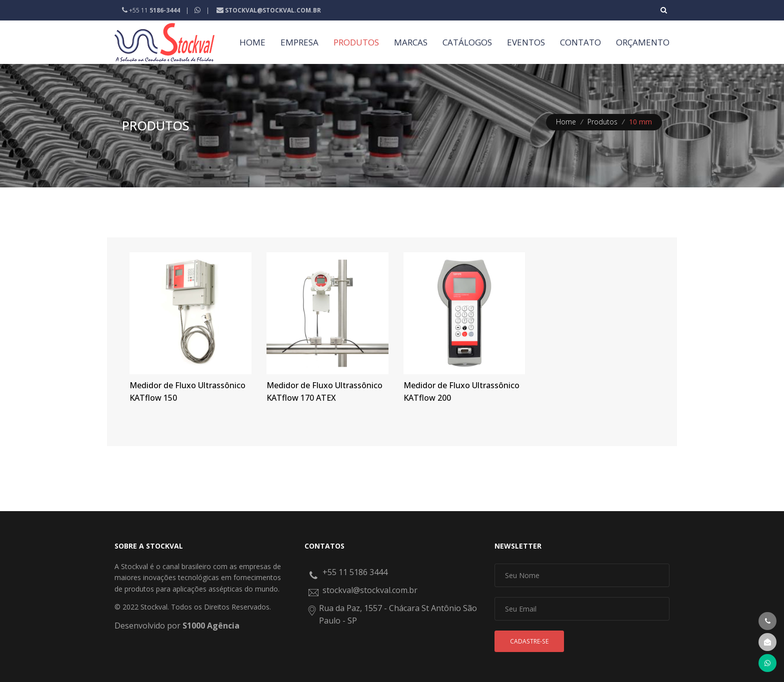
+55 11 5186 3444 (355, 572)
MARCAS (411, 42)
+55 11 (152, 10)
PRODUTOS (356, 42)
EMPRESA (299, 42)
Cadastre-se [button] (529, 641)
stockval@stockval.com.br (370, 590)
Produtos (602, 122)
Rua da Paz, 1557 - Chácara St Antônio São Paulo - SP (398, 615)
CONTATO (580, 42)
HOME (252, 42)
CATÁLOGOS (467, 42)
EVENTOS (526, 42)
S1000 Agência (211, 626)
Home (566, 122)
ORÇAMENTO (643, 42)
